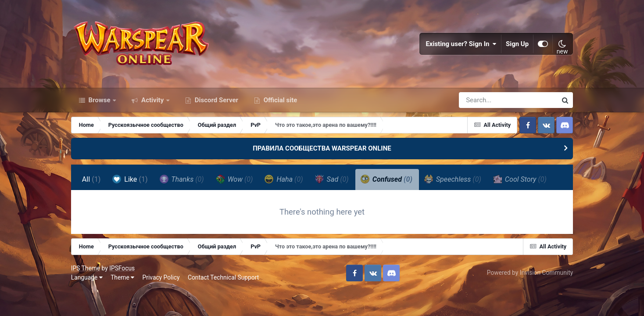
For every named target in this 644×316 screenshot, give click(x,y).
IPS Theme (86, 268)
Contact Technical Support (223, 277)
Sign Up (517, 44)
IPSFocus (122, 268)
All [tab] (91, 179)
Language (87, 277)
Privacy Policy (161, 277)
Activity (152, 100)
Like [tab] (130, 179)
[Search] (483, 100)
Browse (100, 100)
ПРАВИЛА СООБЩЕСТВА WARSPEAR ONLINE (322, 148)
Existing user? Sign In (461, 44)
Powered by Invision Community (530, 273)
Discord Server (216, 100)
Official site (279, 100)
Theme (122, 277)
